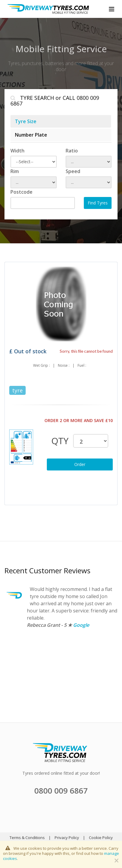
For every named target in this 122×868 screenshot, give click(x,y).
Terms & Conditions (27, 838)
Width (17, 151)
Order (80, 464)
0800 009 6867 (61, 791)
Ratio (72, 151)
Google (81, 625)
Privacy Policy (67, 838)
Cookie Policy (101, 838)
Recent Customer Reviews (47, 570)
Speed (73, 171)
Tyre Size (26, 121)
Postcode (21, 192)
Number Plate (31, 135)
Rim (15, 171)
